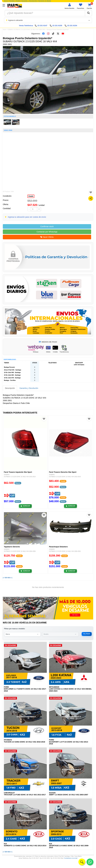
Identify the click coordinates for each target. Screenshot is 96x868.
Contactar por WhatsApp (47, 232)
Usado (31, 196)
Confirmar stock (47, 226)
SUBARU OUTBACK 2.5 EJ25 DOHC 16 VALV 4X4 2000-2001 (26, 30)
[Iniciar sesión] (69, 6)
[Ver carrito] (89, 6)
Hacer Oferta (47, 237)
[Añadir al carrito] (25, 506)
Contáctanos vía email (71, 858)
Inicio (6, 1)
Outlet (18, 1)
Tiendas (12, 1)
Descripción (10, 388)
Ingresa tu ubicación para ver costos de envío (27, 217)
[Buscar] (88, 13)
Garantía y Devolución (29, 1)
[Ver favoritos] (81, 6)
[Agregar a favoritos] (91, 192)
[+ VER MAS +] (8, 578)
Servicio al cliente (45, 1)
